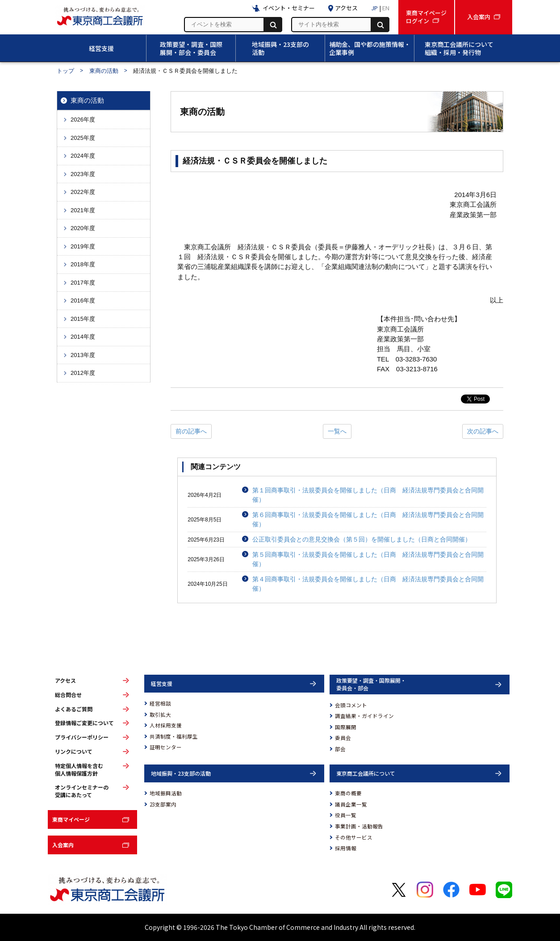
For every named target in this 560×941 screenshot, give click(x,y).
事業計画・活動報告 (359, 826)
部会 (340, 749)
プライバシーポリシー (82, 737)
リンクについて (74, 752)
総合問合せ (68, 695)
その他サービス (354, 837)
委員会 (343, 738)
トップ (65, 71)
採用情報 (346, 848)
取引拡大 (160, 714)
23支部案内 (163, 804)
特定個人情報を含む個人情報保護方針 (79, 770)
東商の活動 (104, 71)
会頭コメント (351, 705)
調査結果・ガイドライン (364, 716)
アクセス (65, 681)
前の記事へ (191, 431)
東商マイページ (71, 819)
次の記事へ (483, 431)
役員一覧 (346, 815)
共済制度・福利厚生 (174, 736)
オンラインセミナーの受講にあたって (82, 791)
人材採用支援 (166, 725)
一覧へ (337, 431)
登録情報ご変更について (84, 723)
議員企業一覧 (351, 804)
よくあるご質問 (74, 709)
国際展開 (346, 727)
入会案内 (63, 845)
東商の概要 (348, 793)
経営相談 (160, 703)
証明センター (166, 747)
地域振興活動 (166, 793)
